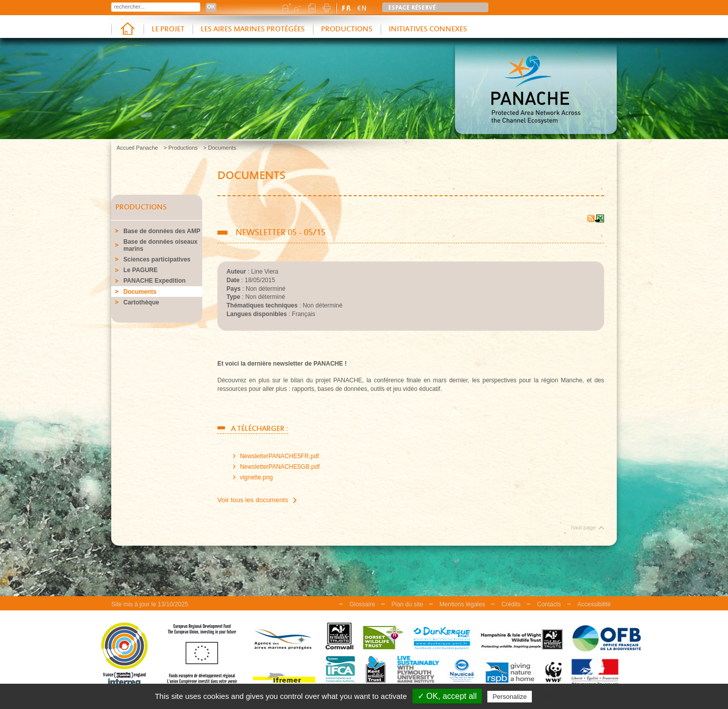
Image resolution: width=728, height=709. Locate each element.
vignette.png (256, 477)
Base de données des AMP (162, 231)
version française (347, 8)
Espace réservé (412, 8)
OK (211, 7)
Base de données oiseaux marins (161, 245)
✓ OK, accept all (447, 696)
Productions (347, 29)
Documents (140, 292)
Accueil (127, 30)
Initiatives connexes (428, 29)
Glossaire (362, 604)
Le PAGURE (141, 270)
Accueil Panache (138, 148)
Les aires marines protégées (253, 29)
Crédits (511, 604)
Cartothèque (141, 302)
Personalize (510, 697)
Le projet (168, 29)
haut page (584, 527)
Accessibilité (594, 604)
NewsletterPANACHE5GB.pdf (280, 467)
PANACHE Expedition (154, 281)
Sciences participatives (157, 259)
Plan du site (407, 604)
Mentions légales (462, 604)
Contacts (549, 604)
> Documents (220, 148)
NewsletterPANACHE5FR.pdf (279, 456)
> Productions (180, 148)
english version (362, 8)
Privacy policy (559, 696)
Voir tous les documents (253, 500)
